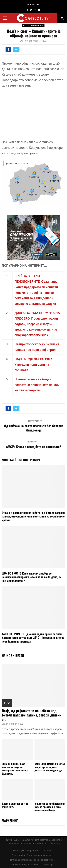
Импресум (18, 851)
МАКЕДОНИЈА (37, 25)
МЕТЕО (26, 25)
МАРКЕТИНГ (33, 4)
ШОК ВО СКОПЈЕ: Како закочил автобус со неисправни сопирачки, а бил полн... (15, 769)
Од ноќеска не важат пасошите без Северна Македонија (34, 428)
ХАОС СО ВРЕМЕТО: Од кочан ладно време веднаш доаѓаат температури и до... (50, 767)
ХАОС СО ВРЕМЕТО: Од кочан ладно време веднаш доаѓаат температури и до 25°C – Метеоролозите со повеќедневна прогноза (33, 638)
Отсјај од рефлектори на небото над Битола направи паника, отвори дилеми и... (32, 715)
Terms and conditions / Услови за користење (32, 860)
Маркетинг (33, 851)
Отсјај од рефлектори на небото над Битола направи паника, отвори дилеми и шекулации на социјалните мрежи (33, 516)
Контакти (46, 851)
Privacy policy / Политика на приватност (32, 855)
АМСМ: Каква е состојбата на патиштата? (34, 447)
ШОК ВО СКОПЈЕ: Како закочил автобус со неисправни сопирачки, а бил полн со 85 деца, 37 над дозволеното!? (32, 577)
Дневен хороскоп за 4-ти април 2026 (15, 805)
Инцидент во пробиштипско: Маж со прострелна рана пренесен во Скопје (50, 807)
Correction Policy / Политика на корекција (32, 865)
